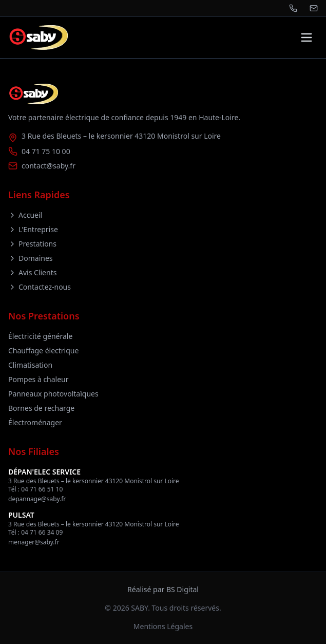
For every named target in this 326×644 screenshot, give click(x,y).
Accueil (25, 215)
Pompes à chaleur (39, 379)
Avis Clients (32, 272)
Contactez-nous (40, 287)
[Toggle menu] (306, 37)
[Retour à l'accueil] (38, 37)
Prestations (32, 244)
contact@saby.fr (49, 166)
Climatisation (30, 365)
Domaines (31, 258)
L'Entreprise (33, 229)
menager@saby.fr (34, 542)
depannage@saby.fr (37, 499)
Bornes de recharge (41, 408)
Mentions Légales (163, 626)
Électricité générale (40, 336)
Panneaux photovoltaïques (53, 394)
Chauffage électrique (43, 351)
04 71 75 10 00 (46, 151)
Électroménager (35, 422)
